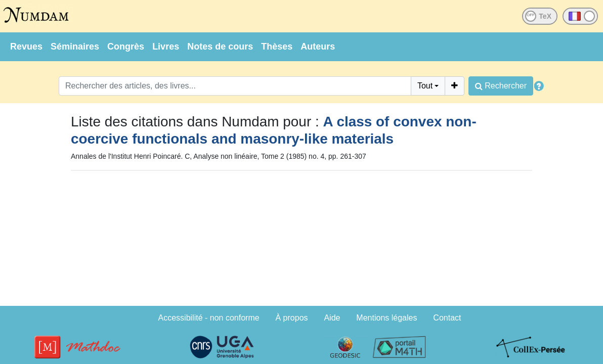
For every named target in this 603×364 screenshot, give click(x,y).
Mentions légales (386, 318)
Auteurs (318, 47)
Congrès (126, 47)
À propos (292, 318)
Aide (332, 318)
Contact (447, 318)
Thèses (277, 47)
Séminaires (75, 47)
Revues (26, 47)
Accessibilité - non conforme (209, 318)
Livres (166, 47)
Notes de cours (220, 47)
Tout (425, 86)
